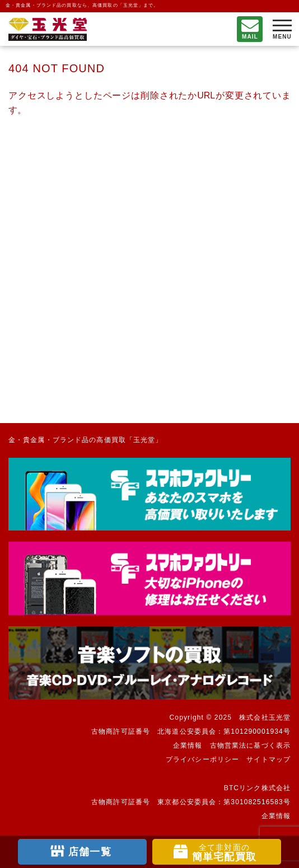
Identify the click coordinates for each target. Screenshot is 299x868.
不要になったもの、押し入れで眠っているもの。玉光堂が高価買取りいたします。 (48, 29)
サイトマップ (268, 759)
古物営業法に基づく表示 (250, 745)
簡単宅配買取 (224, 853)
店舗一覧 (90, 852)
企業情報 (188, 745)
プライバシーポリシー (202, 759)
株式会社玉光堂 (265, 717)
